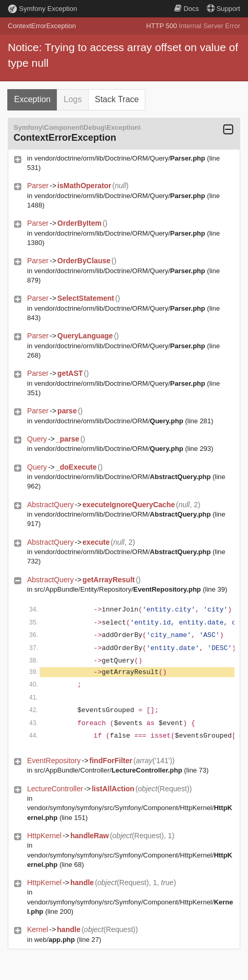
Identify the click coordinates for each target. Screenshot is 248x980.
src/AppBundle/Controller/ (108, 770)
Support (224, 9)
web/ (55, 940)
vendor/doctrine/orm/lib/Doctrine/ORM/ (109, 421)
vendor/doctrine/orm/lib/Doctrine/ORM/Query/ (120, 158)
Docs (187, 9)
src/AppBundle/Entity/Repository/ (118, 589)
